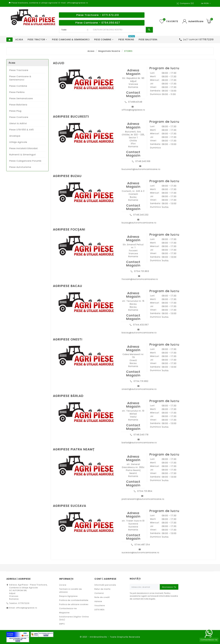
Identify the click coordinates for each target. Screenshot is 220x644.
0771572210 (24, 603)
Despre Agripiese (68, 596)
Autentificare (196, 21)
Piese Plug (15, 111)
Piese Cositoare (19, 117)
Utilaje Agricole (18, 142)
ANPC (62, 624)
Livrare (63, 585)
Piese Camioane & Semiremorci (20, 78)
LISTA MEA (100, 610)
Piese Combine (18, 86)
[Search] (119, 30)
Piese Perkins (17, 92)
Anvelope (15, 136)
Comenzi (99, 593)
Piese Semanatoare (21, 98)
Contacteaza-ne (68, 608)
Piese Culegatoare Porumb (25, 161)
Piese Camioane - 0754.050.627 (98, 23)
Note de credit (102, 597)
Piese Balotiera (18, 105)
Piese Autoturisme (20, 167)
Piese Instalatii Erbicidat (24, 148)
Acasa (12, 63)
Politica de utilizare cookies (74, 604)
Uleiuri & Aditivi (18, 123)
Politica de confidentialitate (74, 600)
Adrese (98, 601)
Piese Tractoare (19, 70)
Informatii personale (105, 585)
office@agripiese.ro (27, 608)
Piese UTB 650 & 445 (22, 130)
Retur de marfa (102, 589)
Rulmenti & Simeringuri (23, 155)
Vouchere (100, 605)
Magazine (64, 613)
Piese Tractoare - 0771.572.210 (98, 15)
